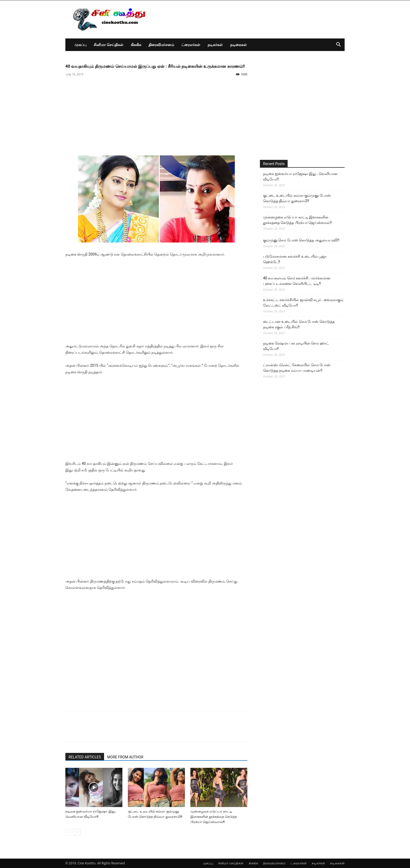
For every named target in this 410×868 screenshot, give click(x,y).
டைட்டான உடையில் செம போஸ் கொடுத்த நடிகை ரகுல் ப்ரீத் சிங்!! (299, 324)
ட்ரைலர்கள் (191, 45)
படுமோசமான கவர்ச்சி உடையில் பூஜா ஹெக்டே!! (295, 259)
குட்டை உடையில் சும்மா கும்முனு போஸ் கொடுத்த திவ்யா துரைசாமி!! (297, 198)
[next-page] (77, 832)
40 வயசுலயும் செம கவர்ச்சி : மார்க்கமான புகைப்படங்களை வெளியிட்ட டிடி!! (297, 281)
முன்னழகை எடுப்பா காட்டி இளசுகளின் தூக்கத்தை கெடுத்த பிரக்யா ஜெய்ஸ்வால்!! (214, 817)
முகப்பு (80, 45)
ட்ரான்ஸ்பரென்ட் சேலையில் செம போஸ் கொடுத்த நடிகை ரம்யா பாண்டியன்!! (297, 368)
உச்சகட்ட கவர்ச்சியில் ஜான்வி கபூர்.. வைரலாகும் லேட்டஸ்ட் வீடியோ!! (303, 303)
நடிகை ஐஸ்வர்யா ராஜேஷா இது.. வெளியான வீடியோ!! (300, 176)
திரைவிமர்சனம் (161, 45)
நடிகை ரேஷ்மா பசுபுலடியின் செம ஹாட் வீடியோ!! (296, 346)
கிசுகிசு (136, 45)
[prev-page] (69, 832)
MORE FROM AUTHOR (125, 757)
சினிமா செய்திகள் (109, 45)
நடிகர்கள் (215, 45)
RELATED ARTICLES (85, 757)
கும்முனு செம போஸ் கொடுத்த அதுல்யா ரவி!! (301, 240)
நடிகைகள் (238, 45)
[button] (338, 45)
